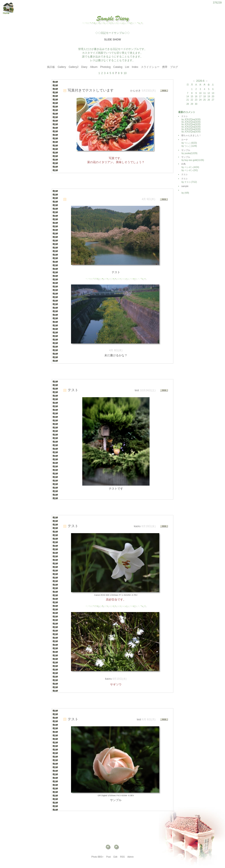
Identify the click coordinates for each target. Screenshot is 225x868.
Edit (115, 857)
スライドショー (150, 67)
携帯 (165, 67)
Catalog (118, 67)
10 (125, 73)
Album (94, 67)
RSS (123, 857)
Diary (84, 67)
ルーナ (185, 140)
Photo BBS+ (97, 857)
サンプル (186, 150)
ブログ (174, 67)
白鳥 (184, 164)
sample (186, 186)
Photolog (105, 67)
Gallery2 (74, 67)
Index (135, 67)
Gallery (62, 67)
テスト (185, 116)
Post (109, 857)
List (127, 67)
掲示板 (51, 67)
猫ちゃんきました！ (191, 135)
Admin (130, 857)
